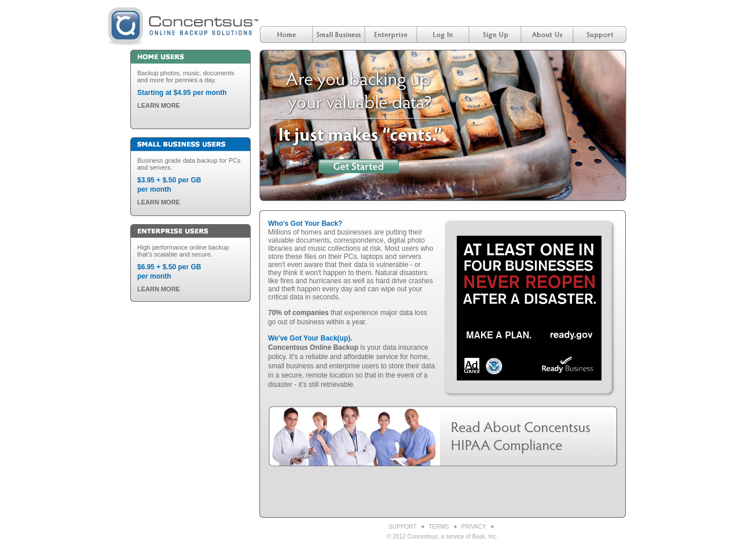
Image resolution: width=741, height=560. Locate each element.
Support (402, 527)
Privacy (474, 527)
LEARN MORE (159, 105)
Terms (439, 527)
